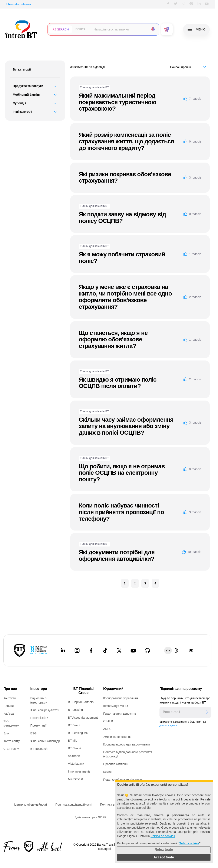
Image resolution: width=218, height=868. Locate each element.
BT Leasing (75, 710)
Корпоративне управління (121, 698)
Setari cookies (189, 843)
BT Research (39, 749)
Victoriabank (76, 764)
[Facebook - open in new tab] (91, 650)
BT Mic (72, 741)
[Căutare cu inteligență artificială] (61, 29)
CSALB (108, 721)
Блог (7, 733)
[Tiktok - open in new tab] (105, 650)
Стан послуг (12, 749)
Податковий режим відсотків (123, 780)
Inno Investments (79, 771)
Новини (9, 706)
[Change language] (193, 650)
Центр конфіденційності (31, 805)
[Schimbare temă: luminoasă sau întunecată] (172, 650)
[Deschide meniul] (196, 29)
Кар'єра (9, 714)
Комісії (108, 772)
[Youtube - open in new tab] (133, 650)
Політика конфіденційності (73, 805)
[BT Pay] (19, 650)
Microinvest (75, 779)
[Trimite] (206, 712)
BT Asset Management (83, 718)
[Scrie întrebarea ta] (120, 29)
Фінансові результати (45, 710)
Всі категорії (22, 69)
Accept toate (164, 857)
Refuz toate (164, 850)
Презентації (38, 725)
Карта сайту (12, 741)
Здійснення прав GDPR (90, 817)
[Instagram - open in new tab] (77, 650)
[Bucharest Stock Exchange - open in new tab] (39, 650)
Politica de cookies (163, 836)
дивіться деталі (168, 725)
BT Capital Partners (81, 702)
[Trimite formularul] (167, 29)
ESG (34, 733)
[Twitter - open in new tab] (119, 650)
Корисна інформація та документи (127, 744)
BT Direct (74, 725)
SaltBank (74, 756)
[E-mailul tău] (180, 712)
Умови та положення (117, 737)
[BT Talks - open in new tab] (147, 650)
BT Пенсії (74, 748)
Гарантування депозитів (120, 714)
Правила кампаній (116, 764)
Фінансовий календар (45, 741)
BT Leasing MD (78, 733)
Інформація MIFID (115, 706)
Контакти (10, 698)
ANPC (107, 729)
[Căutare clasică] (80, 29)
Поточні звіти (39, 718)
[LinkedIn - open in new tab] (63, 650)
